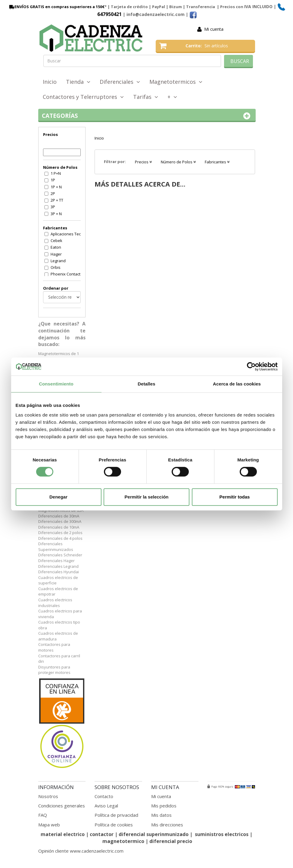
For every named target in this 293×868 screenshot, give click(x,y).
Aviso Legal (106, 806)
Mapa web (49, 825)
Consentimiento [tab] (56, 384)
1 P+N (56, 173)
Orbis (56, 267)
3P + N (56, 214)
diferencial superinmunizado (154, 834)
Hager (56, 254)
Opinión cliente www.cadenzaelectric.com (81, 851)
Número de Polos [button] (178, 162)
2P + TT (57, 200)
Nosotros (48, 796)
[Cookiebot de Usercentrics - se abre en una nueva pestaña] (251, 366)
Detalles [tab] (146, 384)
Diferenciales (120, 82)
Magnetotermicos (176, 82)
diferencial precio (171, 841)
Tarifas (146, 97)
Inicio (50, 82)
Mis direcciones (167, 825)
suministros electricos (222, 834)
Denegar (58, 497)
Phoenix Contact (65, 274)
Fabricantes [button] (217, 162)
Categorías (147, 116)
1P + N (56, 187)
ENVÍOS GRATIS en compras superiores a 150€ (56, 7)
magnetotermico (124, 841)
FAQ (43, 815)
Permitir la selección (147, 497)
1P (53, 180)
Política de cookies (114, 825)
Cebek (56, 241)
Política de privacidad (116, 815)
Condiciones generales (62, 806)
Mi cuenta (214, 29)
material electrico (63, 834)
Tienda (78, 82)
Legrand (58, 261)
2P (53, 193)
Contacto (104, 796)
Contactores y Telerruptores (83, 97)
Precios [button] (143, 162)
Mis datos (161, 815)
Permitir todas (235, 497)
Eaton (56, 247)
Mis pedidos (164, 806)
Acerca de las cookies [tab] (237, 384)
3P (53, 207)
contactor (102, 834)
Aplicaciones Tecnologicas (70, 234)
